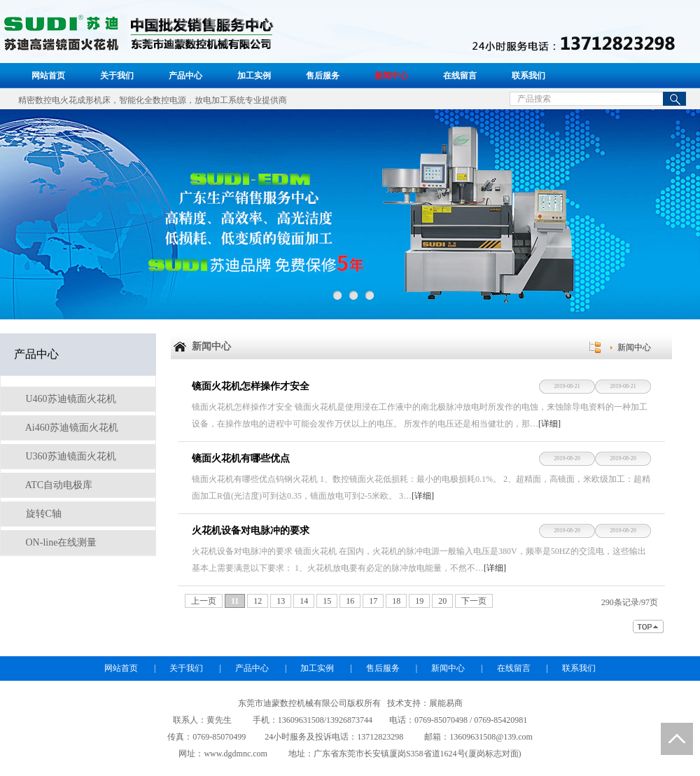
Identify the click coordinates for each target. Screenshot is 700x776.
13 (281, 601)
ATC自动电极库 (58, 485)
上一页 (204, 601)
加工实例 (254, 76)
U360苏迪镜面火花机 (70, 456)
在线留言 (460, 76)
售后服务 (323, 76)
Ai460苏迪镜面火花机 (71, 428)
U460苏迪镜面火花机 (70, 399)
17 (373, 601)
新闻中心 (391, 76)
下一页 (474, 601)
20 (442, 601)
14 (304, 601)
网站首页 (48, 76)
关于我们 (117, 76)
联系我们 (528, 76)
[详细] (549, 424)
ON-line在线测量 (60, 542)
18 (396, 601)
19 (419, 601)
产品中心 (185, 76)
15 (327, 601)
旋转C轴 (42, 514)
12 (258, 601)
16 (350, 601)
